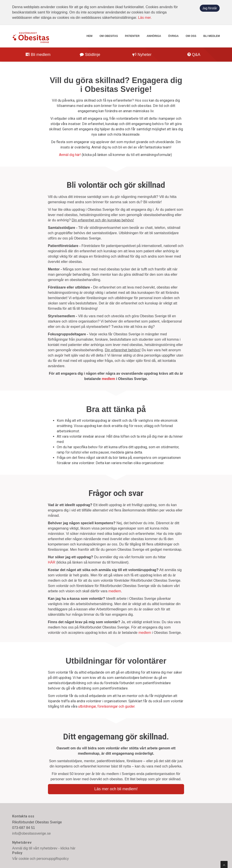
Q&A (194, 55)
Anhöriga (154, 36)
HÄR (52, 562)
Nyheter (142, 55)
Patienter (132, 36)
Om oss (191, 36)
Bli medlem (212, 36)
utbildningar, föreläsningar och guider (106, 706)
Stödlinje (90, 55)
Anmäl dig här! (70, 155)
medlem (108, 379)
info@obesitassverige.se (31, 833)
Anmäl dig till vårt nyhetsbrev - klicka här (44, 848)
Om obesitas (109, 36)
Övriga (173, 36)
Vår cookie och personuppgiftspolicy (40, 859)
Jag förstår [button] (210, 8)
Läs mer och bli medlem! (116, 789)
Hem (90, 36)
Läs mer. (145, 18)
